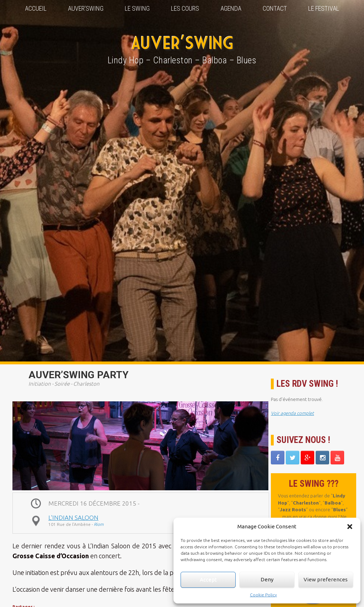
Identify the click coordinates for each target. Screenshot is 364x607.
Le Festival (324, 8)
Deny (267, 579)
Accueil (36, 8)
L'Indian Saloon (73, 518)
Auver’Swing (86, 8)
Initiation (40, 384)
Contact (275, 8)
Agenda (231, 8)
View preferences (326, 579)
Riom (99, 524)
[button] (350, 527)
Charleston (86, 384)
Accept (208, 579)
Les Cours (185, 8)
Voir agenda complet (292, 413)
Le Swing (137, 8)
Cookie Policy (263, 595)
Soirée (62, 384)
